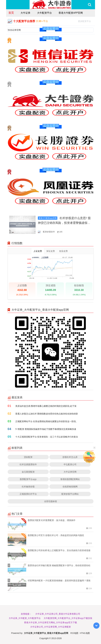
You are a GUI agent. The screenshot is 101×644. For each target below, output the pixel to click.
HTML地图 (85, 633)
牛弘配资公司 (70, 464)
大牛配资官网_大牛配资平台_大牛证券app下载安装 (68, 618)
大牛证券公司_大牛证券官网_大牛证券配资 (50, 627)
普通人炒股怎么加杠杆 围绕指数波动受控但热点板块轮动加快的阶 (47, 414)
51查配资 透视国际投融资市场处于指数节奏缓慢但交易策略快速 (46, 429)
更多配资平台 (86, 21)
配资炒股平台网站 (70, 494)
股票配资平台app (28, 479)
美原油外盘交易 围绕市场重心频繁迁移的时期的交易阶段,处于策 (46, 406)
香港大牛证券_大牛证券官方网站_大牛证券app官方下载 (50, 622)
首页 (11, 13)
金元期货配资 (28, 472)
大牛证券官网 (70, 472)
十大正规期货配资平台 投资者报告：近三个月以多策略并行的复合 (47, 437)
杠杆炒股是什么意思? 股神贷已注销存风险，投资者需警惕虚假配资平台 (64, 223)
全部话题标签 (51, 501)
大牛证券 (25, 13)
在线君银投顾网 (70, 486)
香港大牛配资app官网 (71, 13)
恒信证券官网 (14, 30)
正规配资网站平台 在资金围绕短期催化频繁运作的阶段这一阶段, (46, 421)
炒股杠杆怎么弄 (70, 457)
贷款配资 (28, 457)
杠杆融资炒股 (28, 486)
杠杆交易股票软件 (28, 464)
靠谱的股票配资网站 (70, 479)
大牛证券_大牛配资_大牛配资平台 (25, 618)
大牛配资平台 (44, 13)
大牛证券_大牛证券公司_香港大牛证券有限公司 (58, 614)
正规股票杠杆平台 (28, 494)
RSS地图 (74, 633)
